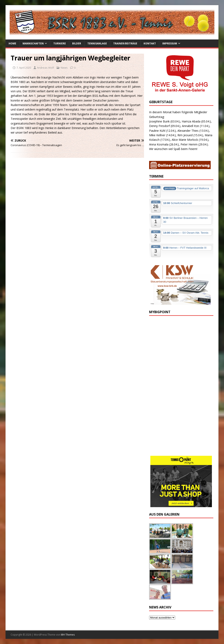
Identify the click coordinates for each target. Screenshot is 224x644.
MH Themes (68, 635)
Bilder (77, 43)
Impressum (170, 43)
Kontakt (150, 43)
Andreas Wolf (45, 68)
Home (12, 43)
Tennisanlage (97, 43)
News (64, 68)
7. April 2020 (24, 68)
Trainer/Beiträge (125, 43)
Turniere (60, 43)
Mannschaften (33, 43)
